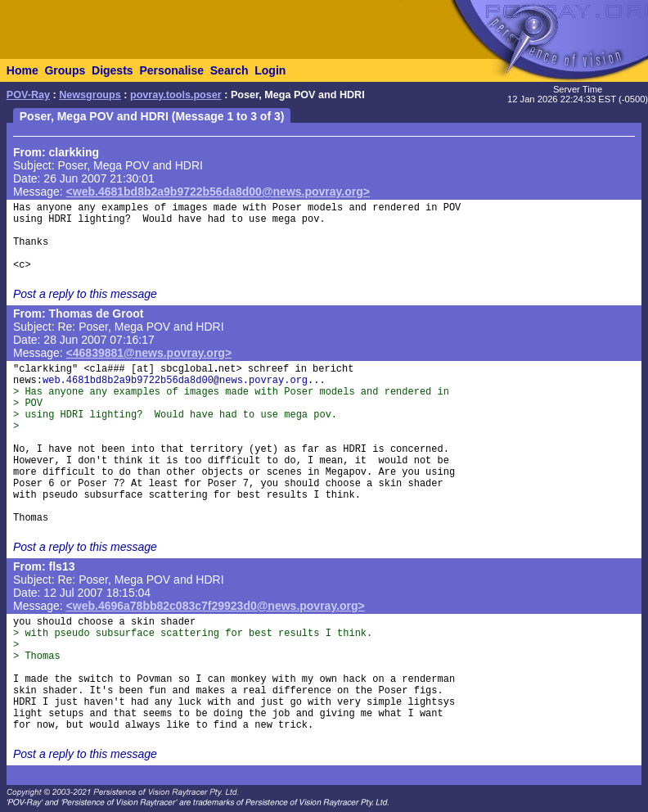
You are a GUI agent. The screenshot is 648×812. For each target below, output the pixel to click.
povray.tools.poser (176, 95)
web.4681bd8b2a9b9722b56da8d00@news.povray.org (175, 381)
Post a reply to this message (85, 294)
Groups (65, 70)
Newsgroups (90, 95)
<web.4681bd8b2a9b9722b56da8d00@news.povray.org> (218, 192)
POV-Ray (28, 95)
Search (229, 70)
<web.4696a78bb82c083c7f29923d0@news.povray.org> (216, 606)
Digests (112, 70)
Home (22, 70)
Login (270, 70)
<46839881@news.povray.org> (149, 353)
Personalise (171, 70)
